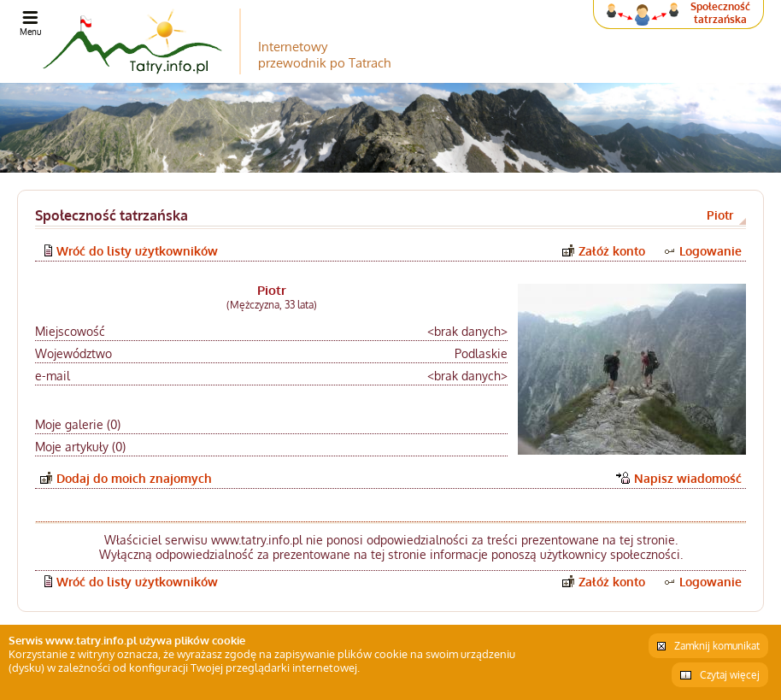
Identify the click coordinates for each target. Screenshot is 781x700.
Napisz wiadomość (688, 478)
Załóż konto (612, 251)
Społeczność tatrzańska (720, 13)
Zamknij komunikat (717, 646)
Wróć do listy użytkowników (137, 251)
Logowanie (711, 251)
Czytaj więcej (730, 675)
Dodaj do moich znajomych (134, 478)
